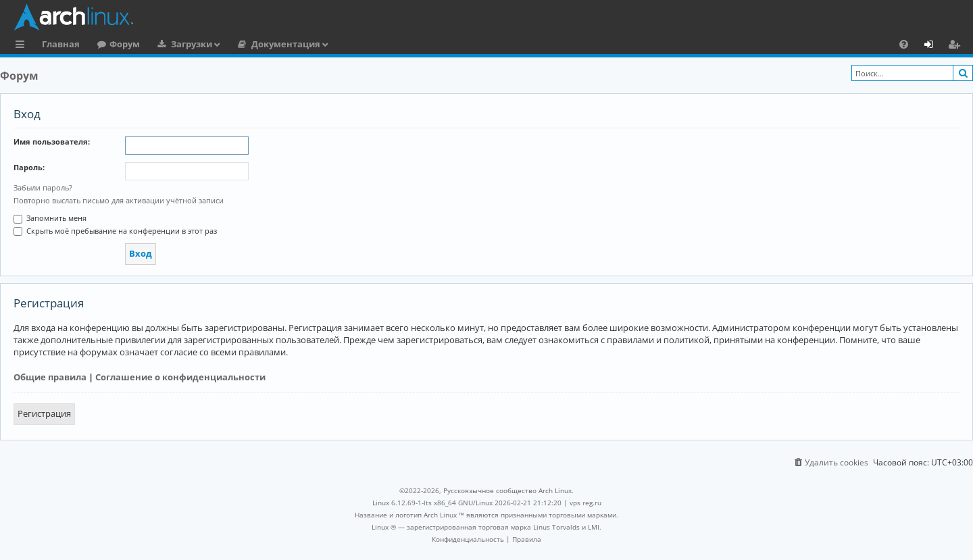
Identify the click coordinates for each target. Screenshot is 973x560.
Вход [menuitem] (933, 46)
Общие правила (50, 377)
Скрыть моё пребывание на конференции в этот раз (115, 231)
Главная (61, 44)
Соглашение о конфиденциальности (180, 377)
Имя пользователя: (52, 142)
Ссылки (23, 46)
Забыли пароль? (43, 187)
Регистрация (44, 413)
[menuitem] (904, 44)
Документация (286, 44)
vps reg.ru (585, 503)
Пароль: (29, 167)
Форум (125, 44)
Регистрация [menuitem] (957, 46)
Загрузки (192, 44)
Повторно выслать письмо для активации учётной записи (119, 200)
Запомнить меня (50, 218)
